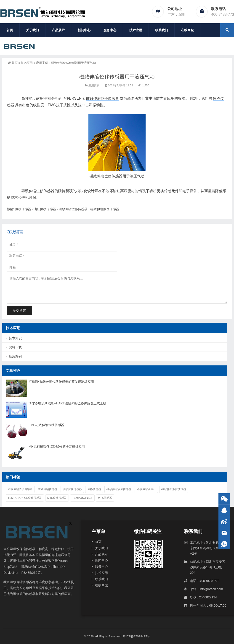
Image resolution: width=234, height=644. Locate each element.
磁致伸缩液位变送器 (174, 489)
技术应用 (136, 30)
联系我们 (162, 30)
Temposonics (82, 498)
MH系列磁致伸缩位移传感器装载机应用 (57, 447)
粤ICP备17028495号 (137, 636)
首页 (10, 30)
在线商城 (187, 30)
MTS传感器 (105, 498)
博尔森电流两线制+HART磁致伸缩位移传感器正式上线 (67, 403)
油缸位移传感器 (45, 209)
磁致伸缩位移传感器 (102, 98)
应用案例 (42, 63)
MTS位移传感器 (57, 498)
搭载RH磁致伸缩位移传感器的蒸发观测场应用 (61, 382)
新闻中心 (84, 30)
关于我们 (32, 30)
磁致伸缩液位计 (146, 489)
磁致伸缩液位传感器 (105, 209)
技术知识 (15, 338)
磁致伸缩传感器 (48, 489)
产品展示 (58, 30)
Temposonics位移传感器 (25, 498)
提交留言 (19, 310)
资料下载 (15, 347)
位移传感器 (23, 209)
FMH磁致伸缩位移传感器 (46, 425)
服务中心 (110, 30)
